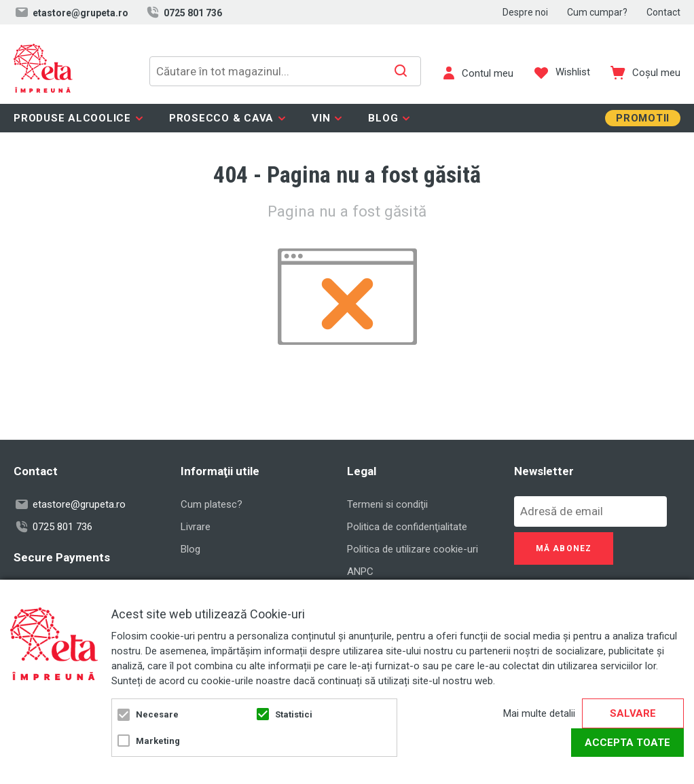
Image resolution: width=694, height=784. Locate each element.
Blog (383, 118)
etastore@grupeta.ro (71, 12)
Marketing (158, 741)
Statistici (294, 714)
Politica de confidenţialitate (407, 527)
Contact (663, 12)
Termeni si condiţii (387, 504)
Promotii (643, 118)
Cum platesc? (212, 504)
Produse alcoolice (72, 118)
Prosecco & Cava (221, 118)
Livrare (196, 527)
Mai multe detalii (539, 713)
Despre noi (525, 12)
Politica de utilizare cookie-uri (413, 549)
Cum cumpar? (597, 12)
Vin (321, 118)
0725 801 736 (183, 12)
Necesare (157, 714)
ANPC (360, 572)
